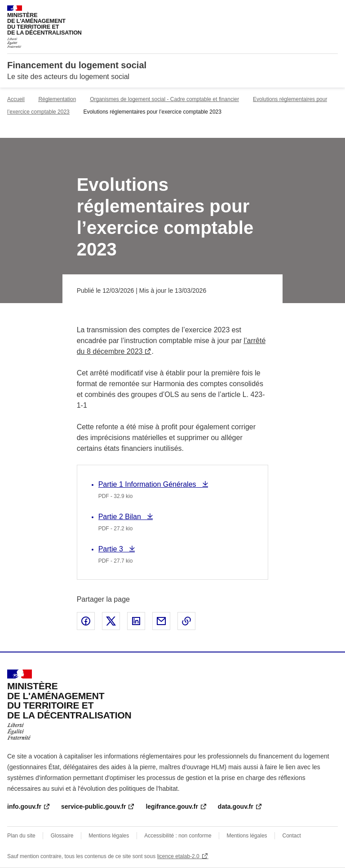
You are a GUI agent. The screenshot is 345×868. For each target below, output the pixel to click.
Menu (332, 11)
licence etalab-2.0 (178, 856)
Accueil (16, 99)
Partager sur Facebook (86, 621)
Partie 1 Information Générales (148, 484)
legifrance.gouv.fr (172, 806)
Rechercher (314, 11)
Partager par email (161, 621)
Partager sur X (111, 621)
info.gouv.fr (24, 806)
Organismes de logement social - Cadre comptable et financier (164, 99)
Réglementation (57, 99)
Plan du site (21, 836)
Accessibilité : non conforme (178, 836)
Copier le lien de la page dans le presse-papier (186, 621)
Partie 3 (116, 549)
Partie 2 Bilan (121, 517)
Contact (291, 836)
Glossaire (62, 836)
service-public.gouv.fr (93, 806)
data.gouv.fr (236, 806)
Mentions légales (109, 836)
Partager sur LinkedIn (136, 621)
